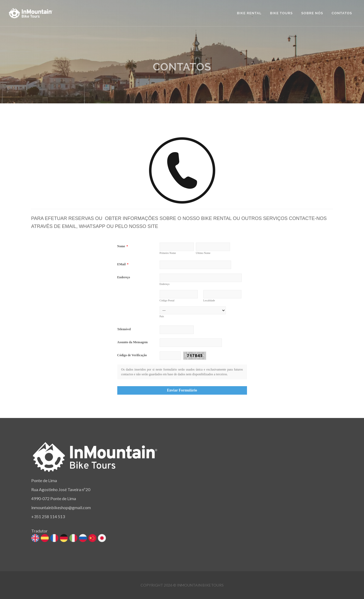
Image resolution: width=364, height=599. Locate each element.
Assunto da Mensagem (132, 342)
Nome (123, 246)
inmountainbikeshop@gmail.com (61, 507)
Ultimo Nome (203, 253)
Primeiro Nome (168, 253)
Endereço (124, 277)
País (162, 316)
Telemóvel (124, 329)
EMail (123, 264)
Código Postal (167, 300)
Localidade (209, 300)
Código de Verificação (132, 355)
